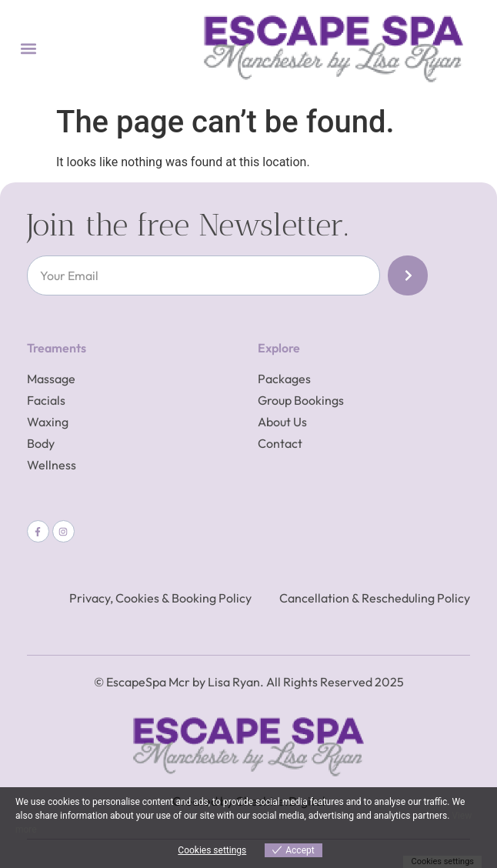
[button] (28, 49)
